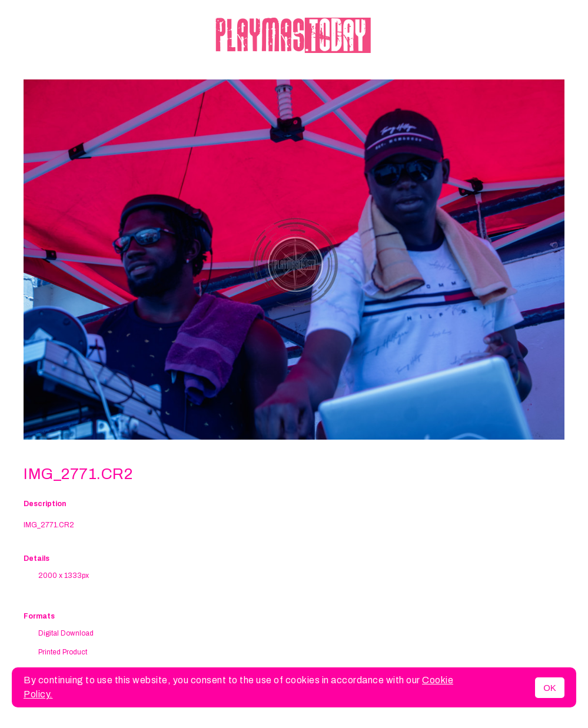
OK (550, 688)
